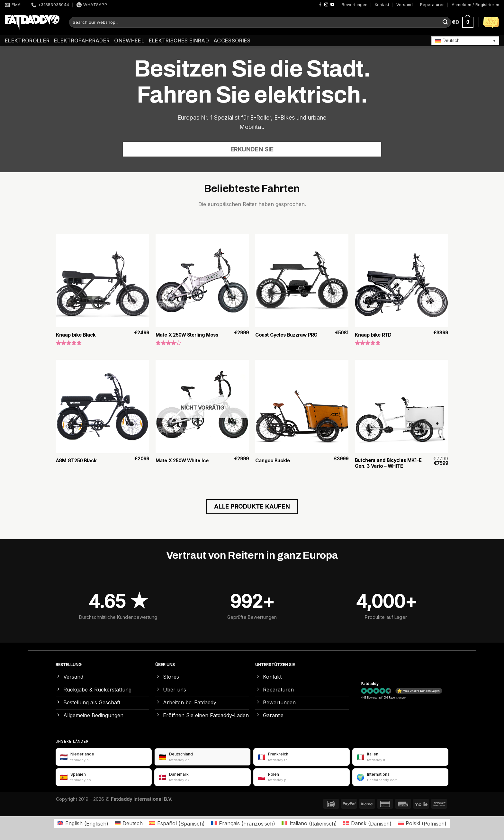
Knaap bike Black (76, 335)
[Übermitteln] (445, 23)
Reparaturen (432, 5)
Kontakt (382, 5)
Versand (405, 5)
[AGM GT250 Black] (103, 406)
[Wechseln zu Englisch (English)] (83, 823)
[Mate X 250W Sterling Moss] (202, 281)
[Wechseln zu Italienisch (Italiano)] (309, 823)
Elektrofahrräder (82, 41)
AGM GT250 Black (76, 461)
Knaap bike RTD (373, 335)
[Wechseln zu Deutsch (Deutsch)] (129, 823)
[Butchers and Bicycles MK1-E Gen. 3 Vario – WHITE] (401, 406)
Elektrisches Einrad (179, 41)
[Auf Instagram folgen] (326, 5)
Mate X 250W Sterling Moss (187, 335)
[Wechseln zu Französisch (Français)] (243, 823)
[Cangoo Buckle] (302, 406)
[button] (465, 41)
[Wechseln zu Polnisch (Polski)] (422, 823)
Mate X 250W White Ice (182, 461)
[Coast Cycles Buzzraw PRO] (302, 281)
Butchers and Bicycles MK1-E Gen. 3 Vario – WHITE (388, 463)
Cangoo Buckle (273, 461)
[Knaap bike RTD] (401, 281)
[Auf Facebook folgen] (320, 5)
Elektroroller (27, 41)
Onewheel (129, 41)
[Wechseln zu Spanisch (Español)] (177, 823)
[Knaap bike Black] (103, 281)
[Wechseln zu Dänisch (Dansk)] (367, 823)
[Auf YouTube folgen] (332, 5)
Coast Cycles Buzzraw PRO (286, 335)
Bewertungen (355, 5)
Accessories (232, 41)
